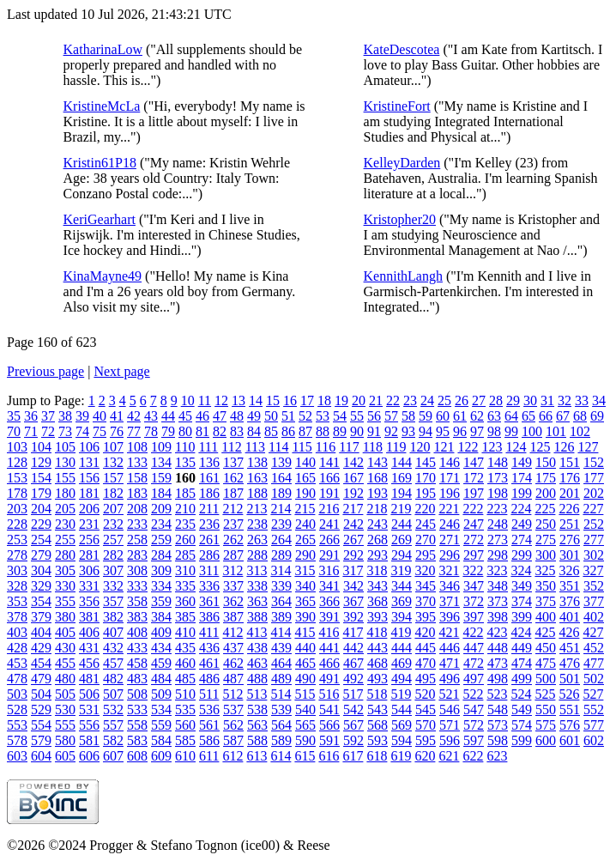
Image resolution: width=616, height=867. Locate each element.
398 (498, 617)
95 (443, 431)
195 (426, 493)
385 (185, 617)
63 (494, 416)
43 (151, 416)
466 (329, 663)
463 (257, 663)
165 (305, 478)
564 (281, 725)
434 (161, 648)
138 (257, 462)
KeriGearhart (100, 219)
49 (254, 416)
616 (329, 756)
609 (161, 756)
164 (281, 478)
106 (89, 447)
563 (257, 725)
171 (450, 478)
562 (233, 725)
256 (89, 540)
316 (329, 570)
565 (305, 725)
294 (402, 555)
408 (137, 632)
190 (305, 493)
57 (391, 416)
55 (357, 416)
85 (271, 431)
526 (569, 694)
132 (113, 462)
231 (89, 524)
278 (17, 555)
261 (209, 540)
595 (426, 740)
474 (522, 663)
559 (161, 725)
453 (17, 663)
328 (17, 586)
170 (426, 478)
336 (209, 586)
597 (474, 740)
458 (137, 663)
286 (209, 555)
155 (65, 478)
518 (377, 694)
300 (546, 555)
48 (237, 416)
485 (185, 679)
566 (329, 725)
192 (353, 493)
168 (377, 478)
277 (594, 540)
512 (233, 694)
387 (233, 617)
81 (202, 431)
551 (570, 709)
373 (498, 601)
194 (402, 493)
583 (137, 740)
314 (281, 570)
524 (521, 694)
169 (402, 478)
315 (305, 570)
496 (450, 679)
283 (137, 555)
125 (540, 447)
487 (233, 679)
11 (205, 400)
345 (426, 586)
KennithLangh (403, 276)
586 (209, 740)
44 (168, 416)
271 (450, 540)
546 (450, 709)
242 (353, 524)
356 (89, 601)
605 (65, 756)
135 (185, 462)
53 (323, 416)
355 (65, 601)
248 (498, 524)
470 (426, 663)
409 (161, 632)
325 (545, 570)
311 (209, 570)
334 (161, 586)
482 (113, 679)
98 (494, 431)
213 (257, 509)
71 (31, 431)
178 (17, 493)
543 (377, 709)
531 (89, 709)
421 (449, 632)
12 (221, 400)
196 (450, 493)
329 (41, 586)
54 (340, 416)
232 (113, 524)
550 (546, 709)
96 (460, 431)
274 (522, 540)
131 (89, 462)
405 (65, 632)
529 (41, 709)
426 (569, 632)
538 (257, 709)
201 (570, 493)
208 (137, 509)
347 (474, 586)
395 (426, 617)
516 (329, 694)
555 (65, 725)
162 (233, 478)
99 (511, 431)
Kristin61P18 (100, 163)
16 (290, 400)
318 (377, 570)
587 (233, 740)
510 (185, 694)
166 (329, 478)
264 (281, 540)
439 (281, 648)
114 (278, 447)
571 (450, 725)
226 (569, 509)
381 (89, 617)
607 (113, 756)
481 (89, 679)
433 (137, 648)
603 (17, 756)
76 (117, 431)
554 (41, 725)
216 (329, 509)
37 (48, 416)
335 (185, 586)
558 (137, 725)
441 (329, 648)
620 (425, 756)
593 (377, 740)
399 (522, 617)
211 (209, 509)
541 (329, 709)
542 (353, 709)
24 (427, 400)
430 (65, 648)
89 (340, 431)
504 (41, 694)
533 (137, 709)
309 (161, 570)
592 (353, 740)
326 (569, 570)
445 (426, 648)
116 (326, 447)
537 (233, 709)
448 (498, 648)
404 (41, 632)
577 (594, 725)
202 (594, 493)
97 (477, 431)
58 (408, 416)
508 (137, 694)
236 (209, 524)
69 (597, 416)
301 (570, 555)
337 (233, 586)
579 (41, 740)
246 (450, 524)
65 (528, 416)
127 (588, 447)
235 (185, 524)
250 (546, 524)
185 (185, 493)
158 (137, 478)
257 (113, 540)
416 (329, 632)
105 (65, 447)
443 (377, 648)
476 (570, 663)
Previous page (45, 371)
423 (497, 632)
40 (100, 416)
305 (65, 570)
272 (474, 540)
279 (41, 555)
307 (113, 570)
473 (498, 663)
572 (474, 725)
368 (377, 601)
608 (137, 756)
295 (426, 555)
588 (257, 740)
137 (233, 462)
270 (426, 540)
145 (426, 462)
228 (17, 524)
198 (498, 493)
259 (161, 540)
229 (41, 524)
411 (209, 632)
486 (209, 679)
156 (89, 478)
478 (17, 679)
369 (402, 601)
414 (281, 632)
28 (496, 400)
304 (41, 570)
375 (546, 601)
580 (65, 740)
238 (257, 524)
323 (497, 570)
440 (305, 648)
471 (450, 663)
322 (473, 570)
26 (462, 400)
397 (474, 617)
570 (426, 725)
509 (161, 694)
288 (257, 555)
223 (497, 509)
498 (498, 679)
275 (546, 540)
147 (474, 462)
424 (521, 632)
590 (305, 740)
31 (547, 400)
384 (161, 617)
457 (113, 663)
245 (426, 524)
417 (353, 632)
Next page (121, 371)
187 (233, 493)
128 (17, 462)
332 (113, 586)
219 (401, 509)
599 (522, 740)
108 (137, 447)
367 (353, 601)
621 (449, 756)
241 (329, 524)
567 (353, 725)
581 (89, 740)
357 (113, 601)
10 (188, 400)
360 (185, 601)
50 (271, 416)
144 (402, 462)
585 (185, 740)
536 (209, 709)
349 (522, 586)
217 (353, 509)
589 (281, 740)
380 (65, 617)
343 (377, 586)
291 (329, 555)
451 (570, 648)
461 (209, 663)
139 (281, 462)
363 (257, 601)
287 (233, 555)
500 (546, 679)
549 (522, 709)
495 (426, 679)
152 (594, 462)
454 (41, 663)
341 (329, 586)
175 (546, 478)
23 (410, 400)
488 (257, 679)
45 (185, 416)
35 (14, 416)
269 (402, 540)
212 (233, 509)
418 (377, 632)
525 (545, 694)
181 (89, 493)
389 (281, 617)
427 (593, 632)
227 (593, 509)
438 (257, 648)
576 (570, 725)
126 (564, 447)
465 (305, 663)
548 (498, 709)
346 (450, 586)
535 (185, 709)
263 (257, 540)
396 (450, 617)
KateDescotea (402, 49)
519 (401, 694)
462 (233, 663)
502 (594, 679)
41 (117, 416)
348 (498, 586)
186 (209, 493)
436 (209, 648)
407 (113, 632)
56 (374, 416)
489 (281, 679)
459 (161, 663)
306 (89, 570)
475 (546, 663)
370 (426, 601)
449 (522, 648)
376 (570, 601)
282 (113, 555)
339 (281, 586)
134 (161, 462)
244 (402, 524)
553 (17, 725)
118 (373, 447)
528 (17, 709)
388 (257, 617)
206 (89, 509)
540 (305, 709)
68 (580, 416)
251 (570, 524)
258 (137, 540)
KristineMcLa (102, 106)
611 (209, 756)
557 (113, 725)
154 (41, 478)
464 (281, 663)
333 (137, 586)
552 (594, 709)
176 (570, 478)
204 (41, 509)
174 (522, 478)
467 (353, 663)
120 (420, 447)
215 (305, 509)
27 (479, 400)
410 (185, 632)
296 (450, 555)
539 (281, 709)
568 (377, 725)
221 (449, 509)
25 (444, 400)
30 (530, 400)
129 (41, 462)
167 (353, 478)
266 (329, 540)
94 (426, 431)
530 (65, 709)
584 (161, 740)
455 (65, 663)
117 (349, 447)
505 (65, 694)
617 (353, 756)
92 (391, 431)
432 (113, 648)
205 (65, 509)
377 (594, 601)
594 (402, 740)
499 (522, 679)
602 (594, 740)
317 (353, 570)
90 (357, 431)
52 (305, 416)
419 (401, 632)
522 (473, 694)
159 (161, 478)
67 (563, 416)
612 (233, 756)
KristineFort (397, 106)
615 (305, 756)
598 (498, 740)
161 (209, 478)
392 (353, 617)
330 (65, 586)
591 (329, 740)
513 (257, 694)
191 (329, 493)
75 (100, 431)
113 (255, 447)
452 (594, 648)
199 (522, 493)
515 (305, 694)
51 (288, 416)
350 (546, 586)
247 (474, 524)
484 (161, 679)
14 (256, 400)
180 (65, 493)
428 (17, 648)
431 (89, 648)
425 (545, 632)
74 (82, 431)
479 (41, 679)
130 (65, 462)
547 (474, 709)
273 (498, 540)
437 (233, 648)
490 (305, 679)
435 (185, 648)
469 (402, 663)
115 (302, 447)
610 (185, 756)
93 (408, 431)
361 (209, 601)
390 (305, 617)
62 (477, 416)
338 (257, 586)
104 (41, 447)
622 (473, 756)
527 (593, 694)
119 (396, 447)
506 (89, 694)
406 (89, 632)
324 (521, 570)
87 (305, 431)
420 (425, 632)
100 (532, 431)
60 (443, 416)
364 (281, 601)
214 (281, 509)
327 (593, 570)
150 (546, 462)
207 (113, 509)
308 (137, 570)
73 (65, 431)
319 (401, 570)
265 (305, 540)
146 (450, 462)
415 (305, 632)
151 (570, 462)
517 (353, 694)
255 (65, 540)
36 (31, 416)
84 (254, 431)
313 (257, 570)
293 (377, 555)
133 (137, 462)
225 (545, 509)
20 (359, 400)
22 (393, 400)
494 (402, 679)
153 (17, 478)
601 (570, 740)
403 (17, 632)
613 (257, 756)
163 (257, 478)
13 (239, 400)
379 (41, 617)
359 (161, 601)
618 (377, 756)
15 (273, 400)
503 (17, 694)
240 (305, 524)
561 (209, 725)
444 (402, 648)
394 (402, 617)
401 (570, 617)
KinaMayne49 (103, 276)
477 (594, 663)
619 (401, 756)
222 (473, 509)
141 (329, 462)
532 (113, 709)
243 (377, 524)
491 (329, 679)
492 (353, 679)
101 (556, 431)
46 (202, 416)
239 (281, 524)
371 (450, 601)
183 (137, 493)
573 (498, 725)
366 (329, 601)
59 (426, 416)
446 (450, 648)
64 (511, 416)
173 (498, 478)
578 (17, 740)
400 (546, 617)
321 (449, 570)
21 (376, 400)
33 (582, 400)
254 (41, 540)
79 (168, 431)
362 (233, 601)
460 (185, 663)
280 (65, 555)
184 (161, 493)
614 (281, 756)
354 (41, 601)
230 (65, 524)
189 (281, 493)
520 (425, 694)
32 (565, 400)
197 (474, 493)
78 (151, 431)
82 (220, 431)
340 (305, 586)
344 (402, 586)
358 (137, 601)
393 (377, 617)
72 (48, 431)
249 (522, 524)
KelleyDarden (402, 163)
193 (377, 493)
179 (41, 493)
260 (185, 540)
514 (281, 694)
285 (185, 555)
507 (113, 694)
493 (377, 679)
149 (522, 462)
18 (324, 400)
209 (161, 509)
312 (233, 570)
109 (161, 447)
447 (474, 648)
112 (231, 447)
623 (497, 756)
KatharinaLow (103, 49)
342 (353, 586)
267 (353, 540)
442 (353, 648)
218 (377, 509)
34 (599, 400)
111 (208, 447)
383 (137, 617)
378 (17, 617)
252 (594, 524)
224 (521, 509)
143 (377, 462)
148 (498, 462)
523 (497, 694)
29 (513, 400)
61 (460, 416)
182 (113, 493)
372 (474, 601)
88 (323, 431)
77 (134, 431)
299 (522, 555)
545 (426, 709)
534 (161, 709)
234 (161, 524)
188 (257, 493)
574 (522, 725)
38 (65, 416)
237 (233, 524)
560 (185, 725)
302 (594, 555)
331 (89, 586)
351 (570, 586)
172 (474, 478)
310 (185, 570)
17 (307, 400)
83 (237, 431)
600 (546, 740)
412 (233, 632)
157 (113, 478)
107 (113, 447)
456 (89, 663)
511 (209, 694)
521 (449, 694)
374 (522, 601)
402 (594, 617)
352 (594, 586)
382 (113, 617)
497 (474, 679)
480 (65, 679)
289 (281, 555)
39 (82, 416)
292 (353, 555)
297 (474, 555)
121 (444, 447)
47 (220, 416)
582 (113, 740)
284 (161, 555)
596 (450, 740)
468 (377, 663)
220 (425, 509)
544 (402, 709)
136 (209, 462)
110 (185, 447)
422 (473, 632)
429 (41, 648)
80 (185, 431)
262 (233, 540)
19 (341, 400)
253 (17, 540)
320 (425, 570)
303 (17, 570)
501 (570, 679)
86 (288, 431)
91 (374, 431)
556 (89, 725)
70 (14, 431)
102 (580, 431)
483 (137, 679)
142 (353, 462)
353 (17, 601)
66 (546, 416)
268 (377, 540)
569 (402, 725)
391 (329, 617)
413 (257, 632)
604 (41, 756)
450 (546, 648)
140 (305, 462)
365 (305, 601)
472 (474, 663)
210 (185, 509)
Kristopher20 (400, 219)
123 (492, 447)
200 (546, 493)
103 (17, 447)
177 (594, 478)
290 (305, 555)
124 (516, 447)
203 (17, 509)
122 (468, 447)
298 (498, 555)
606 (89, 756)
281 (89, 555)
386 (209, 617)
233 (137, 524)
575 (546, 725)
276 (570, 540)
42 (134, 416)
